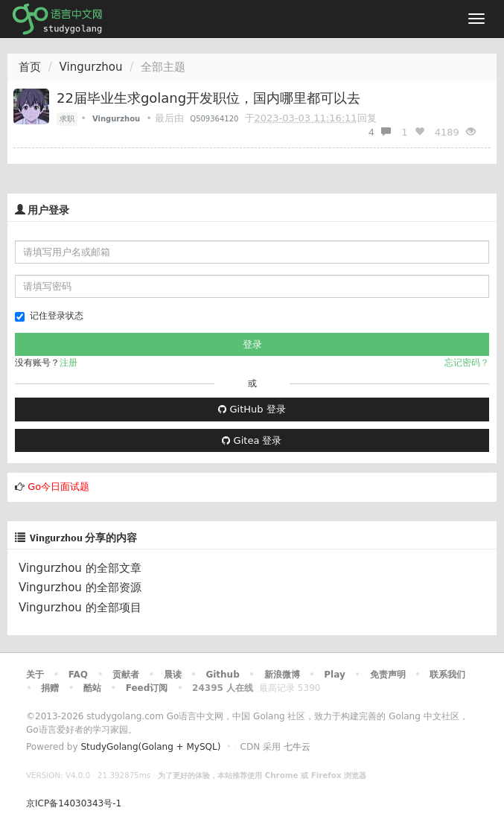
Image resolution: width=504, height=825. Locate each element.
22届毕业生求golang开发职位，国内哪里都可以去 (208, 98)
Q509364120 (214, 119)
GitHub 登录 (252, 409)
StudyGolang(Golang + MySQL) (150, 747)
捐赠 (50, 688)
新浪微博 (282, 675)
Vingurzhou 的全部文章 (80, 568)
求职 (67, 119)
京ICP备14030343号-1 (74, 803)
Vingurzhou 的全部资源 (80, 587)
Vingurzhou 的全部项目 (80, 608)
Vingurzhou (91, 67)
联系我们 (447, 675)
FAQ (78, 675)
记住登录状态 (49, 316)
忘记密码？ (467, 363)
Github (222, 675)
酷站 (92, 688)
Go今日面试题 (58, 487)
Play (334, 675)
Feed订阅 (147, 688)
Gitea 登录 (252, 440)
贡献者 (126, 675)
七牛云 (297, 747)
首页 (30, 67)
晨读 (173, 675)
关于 (35, 675)
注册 (68, 363)
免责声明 (388, 675)
